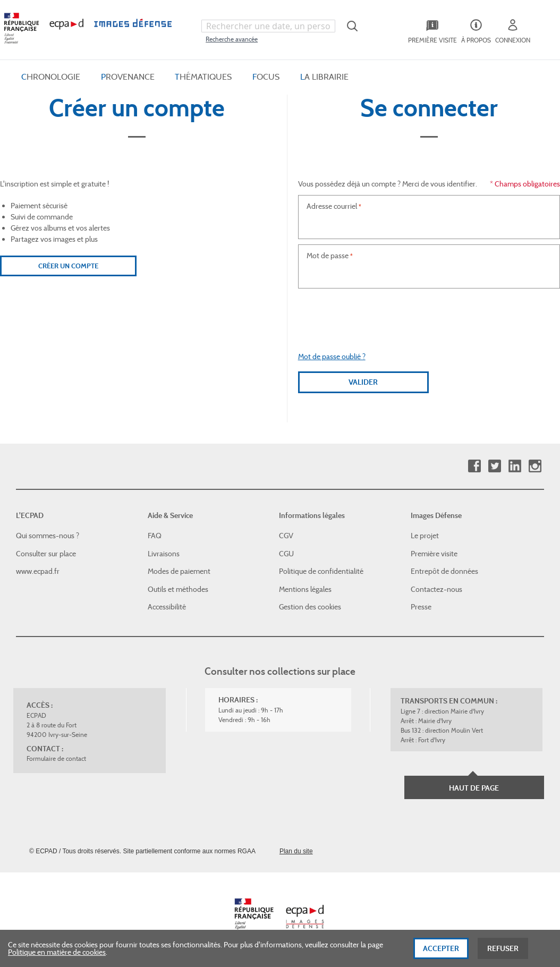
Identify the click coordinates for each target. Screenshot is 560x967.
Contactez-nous (436, 589)
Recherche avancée (232, 39)
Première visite (434, 554)
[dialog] (280, 948)
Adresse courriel (332, 206)
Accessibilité (167, 607)
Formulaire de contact (56, 758)
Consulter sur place (46, 554)
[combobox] (268, 26)
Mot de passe (328, 256)
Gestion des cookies (310, 607)
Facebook (474, 466)
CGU (286, 554)
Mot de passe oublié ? (332, 357)
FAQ (155, 536)
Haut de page (474, 788)
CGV (286, 536)
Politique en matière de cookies (57, 952)
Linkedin (515, 466)
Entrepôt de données (444, 571)
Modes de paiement (179, 571)
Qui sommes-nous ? (48, 536)
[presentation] (429, 315)
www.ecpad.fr (38, 571)
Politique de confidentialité (321, 571)
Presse (421, 607)
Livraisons (164, 554)
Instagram (535, 466)
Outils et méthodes (178, 589)
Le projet (425, 536)
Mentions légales (305, 589)
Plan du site (296, 851)
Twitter (494, 466)
